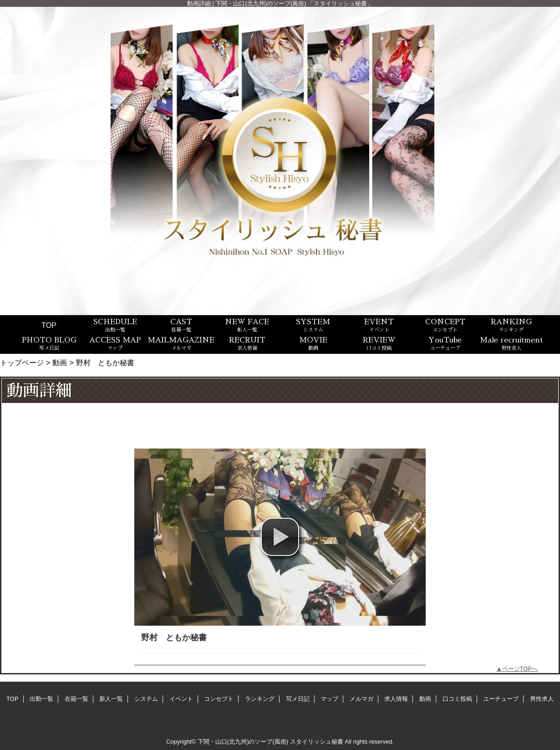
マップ (329, 699)
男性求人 (542, 699)
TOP (49, 325)
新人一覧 (111, 699)
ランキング (260, 699)
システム (146, 699)
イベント (181, 699)
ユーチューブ (501, 699)
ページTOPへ (520, 669)
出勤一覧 (41, 699)
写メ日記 (298, 699)
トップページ (22, 362)
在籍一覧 (76, 699)
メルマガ (361, 699)
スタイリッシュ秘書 (317, 742)
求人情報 (396, 699)
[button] (280, 537)
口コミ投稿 (457, 699)
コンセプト (219, 699)
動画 (60, 362)
